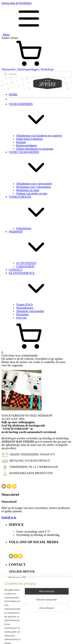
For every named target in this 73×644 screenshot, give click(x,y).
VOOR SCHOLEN (40, 211)
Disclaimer (22, 314)
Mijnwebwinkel (38, 641)
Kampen (21, 142)
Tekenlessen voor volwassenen (34, 184)
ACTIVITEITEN (26, 263)
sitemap (42, 637)
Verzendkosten (25, 308)
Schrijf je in (9, 517)
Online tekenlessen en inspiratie (35, 149)
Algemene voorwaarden (30, 311)
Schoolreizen (24, 228)
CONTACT (16, 270)
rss (50, 637)
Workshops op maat (28, 190)
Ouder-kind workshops (29, 139)
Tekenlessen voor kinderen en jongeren (39, 136)
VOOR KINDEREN (40, 118)
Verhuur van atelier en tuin (32, 193)
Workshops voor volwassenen (33, 187)
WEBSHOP (40, 246)
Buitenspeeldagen (28, 69)
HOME (13, 94)
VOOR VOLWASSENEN (40, 166)
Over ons (21, 318)
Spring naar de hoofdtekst (17, 3)
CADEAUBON (25, 266)
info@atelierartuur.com (25, 584)
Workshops (47, 69)
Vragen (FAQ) (24, 304)
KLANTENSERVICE (40, 287)
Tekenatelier (9, 69)
